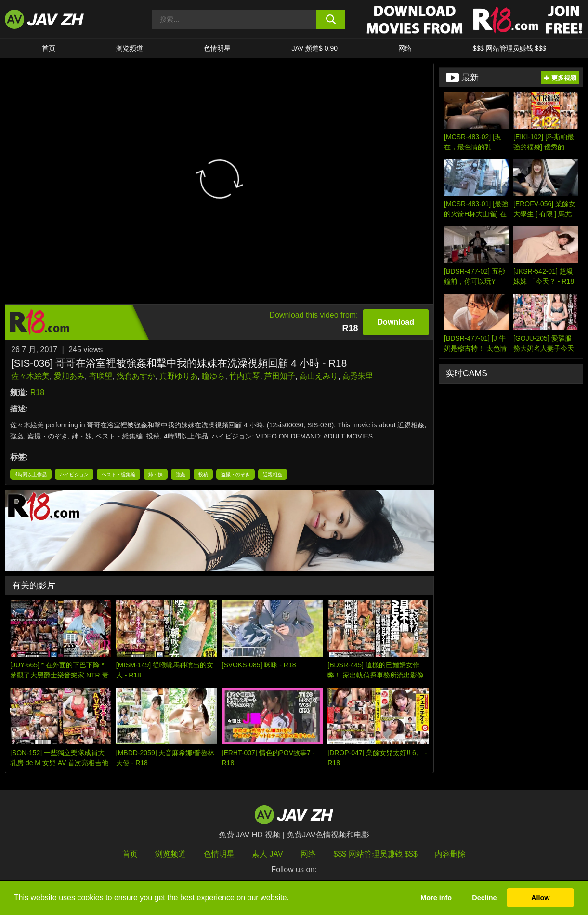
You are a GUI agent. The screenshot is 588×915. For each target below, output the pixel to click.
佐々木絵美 (30, 376)
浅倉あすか (136, 376)
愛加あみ (69, 376)
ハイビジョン (74, 474)
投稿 (203, 474)
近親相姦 (273, 474)
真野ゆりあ (179, 376)
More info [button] (436, 898)
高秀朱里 (358, 376)
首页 (49, 48)
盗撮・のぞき (235, 474)
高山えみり (319, 376)
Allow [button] (540, 898)
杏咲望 (101, 376)
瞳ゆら (213, 376)
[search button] (331, 19)
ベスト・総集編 (118, 474)
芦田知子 (280, 376)
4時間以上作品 (31, 474)
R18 (37, 392)
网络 (405, 48)
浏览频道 (130, 48)
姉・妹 (156, 474)
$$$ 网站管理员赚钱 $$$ (509, 48)
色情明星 (217, 48)
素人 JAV (268, 854)
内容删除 (450, 854)
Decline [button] (484, 898)
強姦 (181, 474)
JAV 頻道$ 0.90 (315, 48)
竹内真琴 (245, 376)
